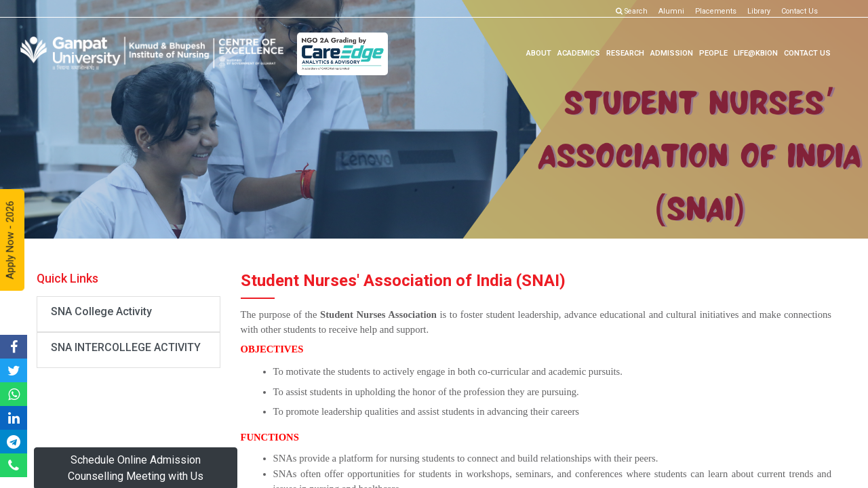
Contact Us (800, 11)
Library (759, 11)
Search (632, 11)
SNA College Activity (101, 311)
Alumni (671, 11)
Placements (716, 11)
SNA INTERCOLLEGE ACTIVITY (126, 347)
